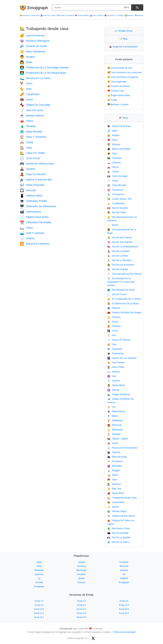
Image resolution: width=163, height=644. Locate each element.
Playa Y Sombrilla (33, 137)
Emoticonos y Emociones (30, 15)
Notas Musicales (32, 185)
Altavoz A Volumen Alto (36, 180)
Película (114, 452)
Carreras (114, 163)
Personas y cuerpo (48, 15)
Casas (26, 142)
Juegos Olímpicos (119, 394)
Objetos (120, 15)
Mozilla (81, 578)
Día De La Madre (118, 251)
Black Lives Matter (119, 149)
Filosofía (114, 326)
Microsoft (124, 566)
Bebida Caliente (32, 116)
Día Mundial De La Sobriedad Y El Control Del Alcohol (121, 282)
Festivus (114, 317)
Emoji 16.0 (81, 617)
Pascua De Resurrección (122, 448)
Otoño (113, 443)
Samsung (81, 566)
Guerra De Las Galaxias (122, 358)
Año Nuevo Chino (119, 528)
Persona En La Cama (35, 78)
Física (113, 331)
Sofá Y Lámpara (32, 233)
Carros (113, 167)
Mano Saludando (32, 51)
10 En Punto (30, 158)
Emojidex (81, 574)
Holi (112, 376)
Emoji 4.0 (39, 605)
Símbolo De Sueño (34, 46)
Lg (39, 578)
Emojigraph (38, 8)
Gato (26, 89)
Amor (112, 140)
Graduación (116, 353)
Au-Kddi (39, 582)
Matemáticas (116, 411)
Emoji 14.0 (81, 613)
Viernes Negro (117, 511)
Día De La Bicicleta (119, 260)
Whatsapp (39, 570)
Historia (114, 372)
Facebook (124, 562)
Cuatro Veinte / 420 (120, 199)
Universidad (116, 502)
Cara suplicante (117, 82)
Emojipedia (39, 586)
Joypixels (124, 570)
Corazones (115, 190)
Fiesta (113, 322)
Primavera (115, 461)
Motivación (115, 430)
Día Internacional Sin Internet (125, 274)
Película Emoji (117, 457)
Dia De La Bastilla (119, 537)
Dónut (26, 100)
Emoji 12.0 (39, 609)
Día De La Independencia (123, 247)
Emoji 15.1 (39, 617)
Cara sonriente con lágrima (123, 77)
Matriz (113, 416)
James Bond (116, 385)
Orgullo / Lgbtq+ (118, 439)
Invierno (114, 381)
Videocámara (30, 212)
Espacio (114, 308)
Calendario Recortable (36, 222)
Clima (113, 181)
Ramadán (115, 466)
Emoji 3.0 (124, 601)
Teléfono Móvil (31, 196)
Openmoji (39, 574)
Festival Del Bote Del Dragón (124, 313)
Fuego (112, 100)
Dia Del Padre (117, 213)
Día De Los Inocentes (121, 265)
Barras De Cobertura (35, 244)
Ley (111, 407)
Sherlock (114, 484)
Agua (112, 131)
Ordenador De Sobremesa (38, 206)
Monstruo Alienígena (34, 41)
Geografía (115, 349)
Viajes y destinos (97, 15)
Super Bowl (116, 493)
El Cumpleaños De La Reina (124, 299)
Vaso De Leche (31, 110)
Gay (112, 344)
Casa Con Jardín (32, 153)
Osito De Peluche (33, 174)
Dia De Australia (118, 533)
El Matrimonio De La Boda (123, 304)
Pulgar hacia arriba (119, 95)
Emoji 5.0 (82, 605)
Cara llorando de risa (120, 68)
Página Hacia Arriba (34, 217)
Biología (114, 144)
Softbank (124, 578)
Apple (39, 562)
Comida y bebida (82, 15)
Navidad (114, 434)
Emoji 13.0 (124, 609)
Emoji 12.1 (81, 609)
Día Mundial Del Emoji (121, 290)
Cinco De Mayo (117, 176)
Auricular (28, 190)
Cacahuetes (30, 94)
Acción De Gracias (119, 126)
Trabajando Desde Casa (122, 498)
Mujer (26, 62)
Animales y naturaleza (65, 15)
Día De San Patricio (120, 238)
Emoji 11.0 (124, 605)
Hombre (27, 57)
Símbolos (129, 15)
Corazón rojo (116, 91)
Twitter (39, 566)
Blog (124, 39)
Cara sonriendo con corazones (125, 72)
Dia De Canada (118, 208)
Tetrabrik (28, 126)
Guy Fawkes (116, 362)
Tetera (26, 121)
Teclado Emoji (124, 31)
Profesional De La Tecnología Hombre (44, 67)
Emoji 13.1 (39, 613)
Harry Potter (116, 367)
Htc (124, 574)
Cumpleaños (116, 203)
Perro (26, 84)
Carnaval (114, 158)
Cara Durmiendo (32, 35)
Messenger (81, 570)
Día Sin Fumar (117, 294)
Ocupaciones (110, 15)
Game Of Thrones (119, 340)
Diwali (113, 225)
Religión (114, 471)
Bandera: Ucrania (118, 104)
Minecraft (114, 425)
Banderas (139, 15)
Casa (26, 148)
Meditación (115, 420)
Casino (113, 172)
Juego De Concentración (124, 47)
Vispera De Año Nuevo (121, 516)
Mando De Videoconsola (37, 164)
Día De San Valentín (120, 242)
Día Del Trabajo (118, 269)
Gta (111, 335)
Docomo (81, 582)
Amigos (113, 135)
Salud (113, 475)
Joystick (27, 169)
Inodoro (27, 238)
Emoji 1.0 (39, 601)
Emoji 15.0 (124, 613)
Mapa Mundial (31, 132)
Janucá (113, 390)
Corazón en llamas (119, 86)
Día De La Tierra (118, 542)
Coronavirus (116, 194)
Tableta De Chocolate (35, 105)
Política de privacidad (124, 632)
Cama (26, 228)
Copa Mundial (117, 185)
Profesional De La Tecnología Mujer (43, 73)
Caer (112, 153)
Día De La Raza (118, 256)
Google (81, 562)
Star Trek (114, 489)
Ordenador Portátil (33, 201)
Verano (113, 507)
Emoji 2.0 (82, 601)
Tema (124, 118)
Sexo (112, 480)
